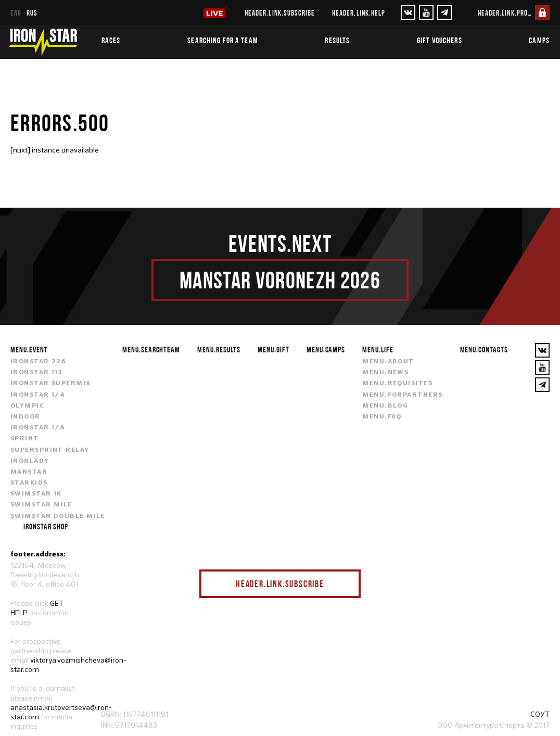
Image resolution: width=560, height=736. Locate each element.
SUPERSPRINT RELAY (50, 450)
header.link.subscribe (280, 13)
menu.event (29, 349)
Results (337, 40)
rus (32, 13)
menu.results (219, 349)
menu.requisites (397, 384)
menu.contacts (484, 349)
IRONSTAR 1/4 (38, 395)
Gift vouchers (440, 40)
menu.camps (326, 349)
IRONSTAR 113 (36, 373)
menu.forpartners (402, 395)
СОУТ (540, 714)
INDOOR (26, 417)
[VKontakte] (408, 12)
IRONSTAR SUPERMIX (50, 384)
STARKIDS (29, 483)
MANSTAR (29, 472)
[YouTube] (426, 12)
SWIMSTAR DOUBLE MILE (58, 516)
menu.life (378, 349)
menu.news (385, 373)
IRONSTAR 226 (38, 362)
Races (111, 40)
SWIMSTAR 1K (36, 494)
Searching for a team (222, 40)
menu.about (388, 362)
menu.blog (385, 406)
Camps (539, 40)
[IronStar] (43, 42)
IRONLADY (30, 461)
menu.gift (273, 349)
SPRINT (25, 439)
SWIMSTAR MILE (41, 505)
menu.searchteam (151, 349)
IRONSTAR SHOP (46, 526)
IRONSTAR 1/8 (37, 428)
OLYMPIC (27, 406)
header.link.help (359, 13)
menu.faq (382, 417)
